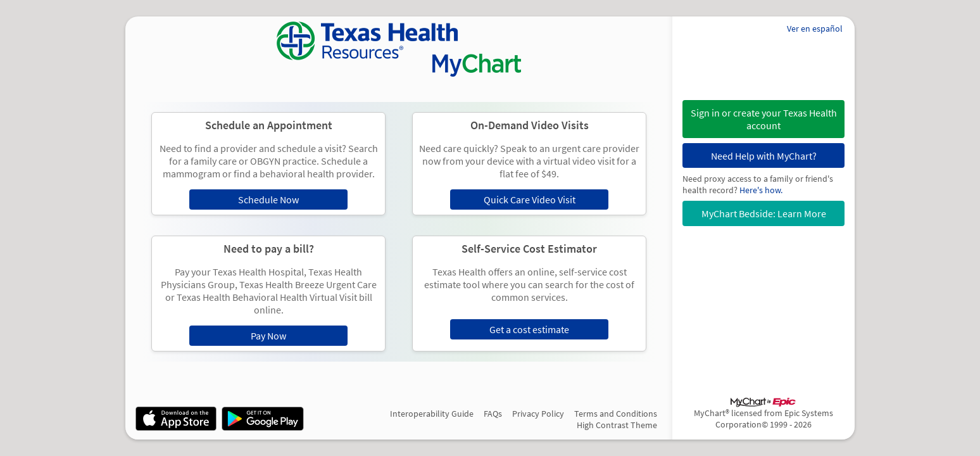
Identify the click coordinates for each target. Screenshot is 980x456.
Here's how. (761, 190)
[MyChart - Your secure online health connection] (399, 49)
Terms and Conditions (616, 414)
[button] (763, 119)
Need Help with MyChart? (764, 156)
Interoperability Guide (432, 414)
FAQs (493, 414)
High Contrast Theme (617, 425)
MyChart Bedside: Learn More (764, 213)
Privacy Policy (538, 414)
